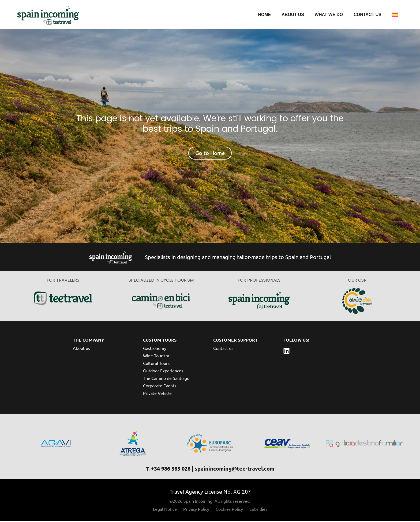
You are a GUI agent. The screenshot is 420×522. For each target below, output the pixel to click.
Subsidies (258, 510)
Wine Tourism (156, 356)
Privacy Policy (196, 510)
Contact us (367, 15)
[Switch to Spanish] (395, 15)
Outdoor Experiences (163, 371)
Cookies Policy (229, 510)
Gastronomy (155, 349)
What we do (329, 15)
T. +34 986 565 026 (168, 469)
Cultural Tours (156, 364)
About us (293, 15)
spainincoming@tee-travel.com (235, 469)
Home (264, 15)
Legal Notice (165, 510)
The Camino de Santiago (166, 379)
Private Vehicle (157, 394)
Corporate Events (160, 386)
